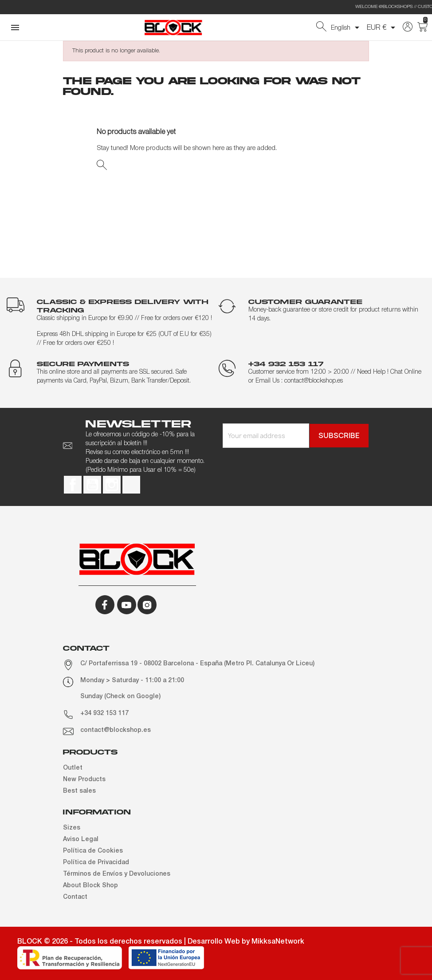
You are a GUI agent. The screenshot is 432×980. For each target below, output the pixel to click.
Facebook (73, 485)
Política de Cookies (93, 851)
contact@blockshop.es (116, 730)
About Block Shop (90, 886)
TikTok (131, 485)
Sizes (72, 828)
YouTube (92, 485)
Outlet (73, 768)
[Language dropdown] (347, 28)
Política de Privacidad (96, 863)
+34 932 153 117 (104, 713)
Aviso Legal (81, 840)
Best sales (79, 791)
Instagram (112, 485)
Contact (75, 897)
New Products (84, 780)
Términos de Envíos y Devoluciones (117, 874)
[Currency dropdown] (383, 28)
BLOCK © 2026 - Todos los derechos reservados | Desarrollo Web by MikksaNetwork (161, 942)
